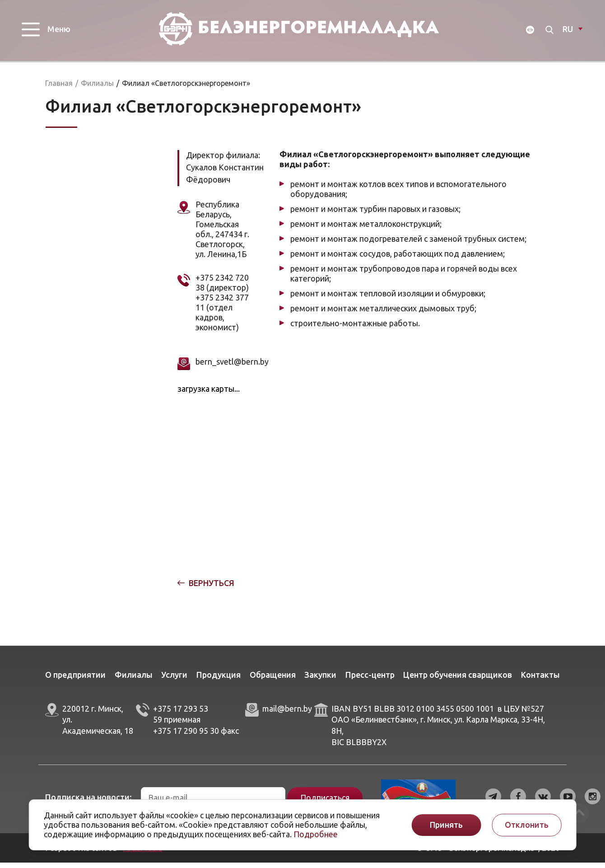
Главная (59, 89)
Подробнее (316, 834)
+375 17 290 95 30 (186, 736)
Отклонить (527, 825)
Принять (446, 825)
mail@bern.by (287, 714)
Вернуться (212, 588)
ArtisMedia (143, 853)
